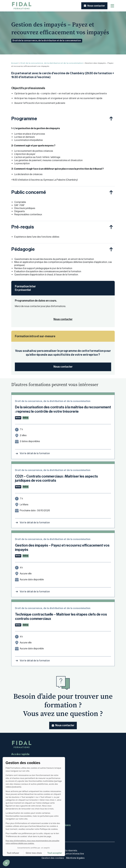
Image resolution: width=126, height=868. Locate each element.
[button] (6, 863)
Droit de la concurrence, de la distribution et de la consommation (47, 41)
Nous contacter (63, 367)
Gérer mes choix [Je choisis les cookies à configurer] (19, 853)
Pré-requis (23, 227)
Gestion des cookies (53, 858)
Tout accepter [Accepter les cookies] (40, 853)
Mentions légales (75, 858)
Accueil (15, 63)
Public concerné (29, 192)
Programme (24, 119)
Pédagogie (23, 249)
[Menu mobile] (112, 6)
